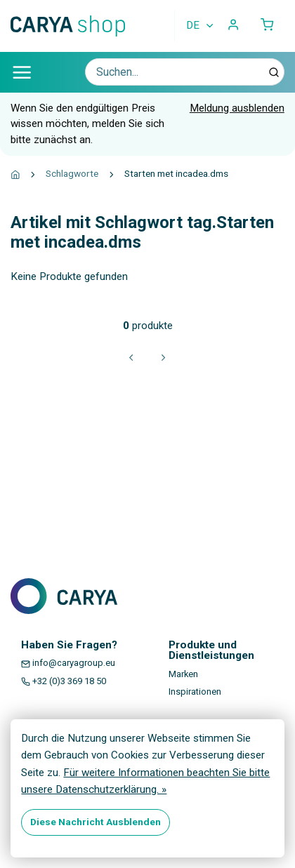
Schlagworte (72, 173)
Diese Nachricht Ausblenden (96, 822)
